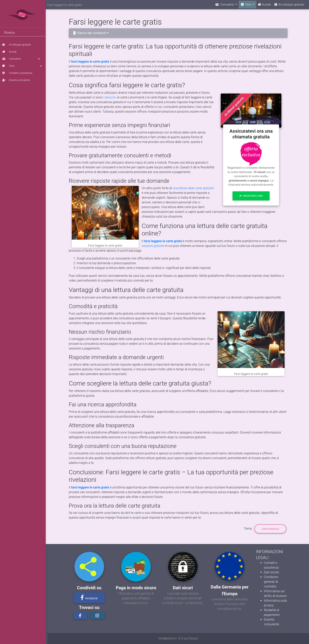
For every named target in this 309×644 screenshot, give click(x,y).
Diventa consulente (18, 80)
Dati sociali (271, 572)
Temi (24, 66)
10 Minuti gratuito (234, 107)
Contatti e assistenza (19, 73)
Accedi (11, 52)
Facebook (89, 598)
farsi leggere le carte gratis (90, 62)
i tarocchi (109, 97)
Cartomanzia (270, 529)
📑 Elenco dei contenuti (91, 33)
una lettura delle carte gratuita (193, 188)
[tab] (178, 33)
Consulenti (24, 59)
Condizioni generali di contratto (271, 582)
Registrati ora (251, 196)
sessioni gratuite (153, 246)
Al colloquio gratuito (18, 45)
